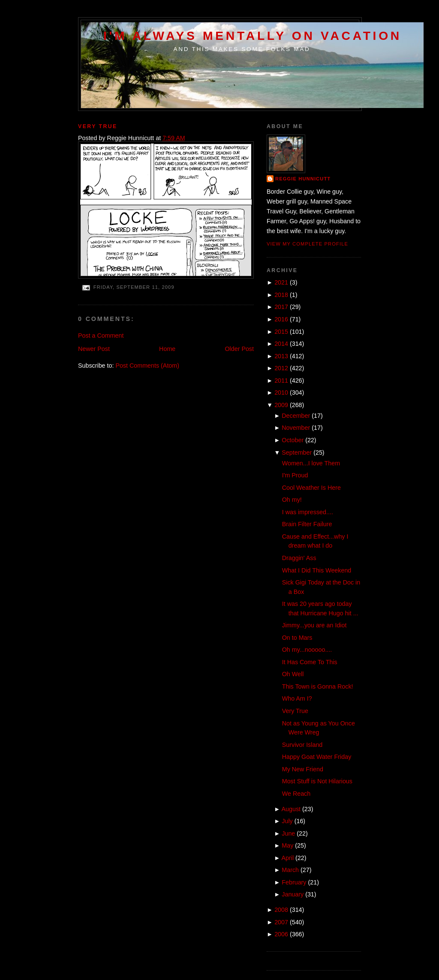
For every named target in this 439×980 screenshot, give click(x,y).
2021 (281, 282)
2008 (281, 910)
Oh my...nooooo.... (307, 650)
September (297, 453)
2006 (281, 934)
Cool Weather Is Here (311, 488)
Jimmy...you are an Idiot (314, 625)
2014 (281, 344)
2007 (281, 922)
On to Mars (297, 638)
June (288, 833)
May (287, 845)
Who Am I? (297, 698)
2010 (281, 393)
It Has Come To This (310, 662)
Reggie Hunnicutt (303, 179)
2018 (281, 295)
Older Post (239, 349)
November (296, 428)
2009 (281, 405)
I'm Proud (295, 475)
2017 (281, 307)
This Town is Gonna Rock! (318, 686)
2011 (281, 381)
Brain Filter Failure (307, 524)
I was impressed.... (308, 512)
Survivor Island (302, 745)
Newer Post (94, 349)
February (294, 882)
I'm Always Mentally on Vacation (253, 36)
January (293, 894)
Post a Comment (101, 336)
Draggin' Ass (299, 558)
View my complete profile (307, 244)
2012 (281, 368)
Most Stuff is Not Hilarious (317, 781)
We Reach (296, 794)
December (296, 416)
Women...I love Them (311, 463)
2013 (281, 356)
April (288, 858)
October (293, 440)
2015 (281, 332)
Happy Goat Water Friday (317, 757)
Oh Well (293, 674)
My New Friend (303, 769)
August (291, 809)
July (287, 821)
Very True (98, 126)
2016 (281, 319)
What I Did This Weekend (317, 570)
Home (167, 349)
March (290, 870)
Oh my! (292, 500)
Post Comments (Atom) (147, 366)
